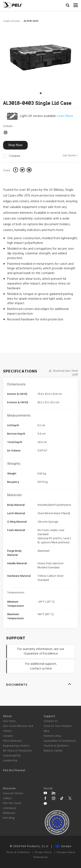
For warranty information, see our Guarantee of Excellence (41, 652)
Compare (15, 156)
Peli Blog (9, 818)
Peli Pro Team (12, 803)
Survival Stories (13, 793)
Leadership (10, 761)
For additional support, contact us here (41, 666)
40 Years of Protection (18, 751)
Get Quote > (70, 156)
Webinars (9, 813)
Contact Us (51, 721)
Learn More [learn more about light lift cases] (65, 116)
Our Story (9, 721)
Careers (8, 736)
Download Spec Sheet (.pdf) (63, 373)
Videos (7, 798)
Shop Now (15, 145)
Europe (63, 846)
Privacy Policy (43, 852)
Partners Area (53, 736)
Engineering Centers (16, 746)
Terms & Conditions (18, 852)
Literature (10, 808)
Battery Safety (53, 751)
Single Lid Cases (11, 21)
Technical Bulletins (56, 746)
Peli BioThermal (14, 770)
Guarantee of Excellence (60, 741)
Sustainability (12, 756)
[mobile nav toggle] (76, 4)
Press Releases (13, 741)
